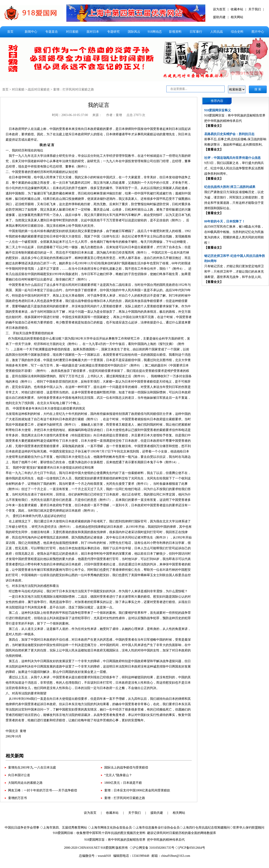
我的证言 (99, 105)
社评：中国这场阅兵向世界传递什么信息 (232, 158)
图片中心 (258, 32)
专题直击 (52, 32)
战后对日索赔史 (39, 89)
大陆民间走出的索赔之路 (25, 783)
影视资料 (175, 32)
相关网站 (237, 17)
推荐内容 (217, 101)
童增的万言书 (17, 798)
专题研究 (113, 32)
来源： (97, 115)
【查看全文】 (214, 126)
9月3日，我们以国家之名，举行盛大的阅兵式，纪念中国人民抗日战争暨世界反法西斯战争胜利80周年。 (234, 168)
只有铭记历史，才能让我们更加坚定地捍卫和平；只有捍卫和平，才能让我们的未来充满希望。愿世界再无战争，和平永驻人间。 (234, 272)
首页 (10, 32)
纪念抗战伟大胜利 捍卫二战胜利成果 (230, 187)
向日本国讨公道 (19, 775)
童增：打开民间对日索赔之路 (74, 89)
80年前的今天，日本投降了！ (225, 221)
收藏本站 (237, 9)
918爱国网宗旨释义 (218, 110)
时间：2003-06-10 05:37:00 (70, 115)
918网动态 (155, 32)
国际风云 (134, 32)
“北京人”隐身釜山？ (118, 775)
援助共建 (219, 17)
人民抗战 (217, 32)
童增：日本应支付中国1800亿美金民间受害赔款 (137, 790)
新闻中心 (31, 32)
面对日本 (93, 32)
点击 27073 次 (136, 115)
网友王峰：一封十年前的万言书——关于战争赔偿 (43, 790)
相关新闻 (15, 756)
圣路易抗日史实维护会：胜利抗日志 (229, 134)
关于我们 (255, 9)
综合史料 (237, 32)
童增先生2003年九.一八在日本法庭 (32, 768)
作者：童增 (114, 115)
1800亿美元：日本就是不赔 (123, 783)
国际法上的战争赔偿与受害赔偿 (126, 768)
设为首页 (219, 9)
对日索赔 (72, 32)
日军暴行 (196, 32)
